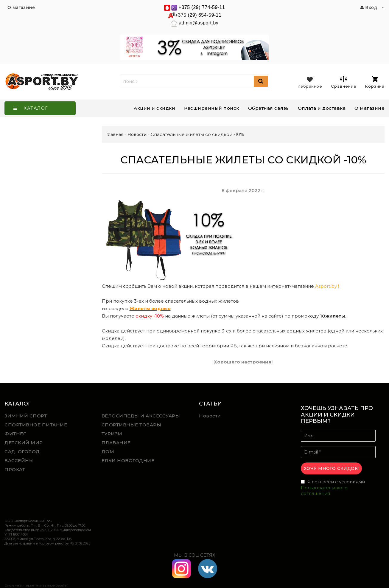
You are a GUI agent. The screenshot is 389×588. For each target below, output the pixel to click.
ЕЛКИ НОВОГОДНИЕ (128, 461)
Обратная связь (269, 108)
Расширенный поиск (212, 108)
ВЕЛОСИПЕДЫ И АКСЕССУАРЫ (141, 416)
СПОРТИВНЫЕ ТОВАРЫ (132, 425)
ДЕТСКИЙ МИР (24, 443)
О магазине (369, 108)
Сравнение (344, 82)
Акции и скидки (154, 108)
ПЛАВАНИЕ (116, 443)
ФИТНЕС (15, 434)
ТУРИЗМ (112, 434)
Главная (115, 134)
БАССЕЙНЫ (19, 461)
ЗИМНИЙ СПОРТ (26, 416)
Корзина (375, 82)
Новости (210, 416)
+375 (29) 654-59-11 (198, 15)
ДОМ (108, 452)
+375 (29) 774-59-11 (202, 7)
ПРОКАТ (15, 469)
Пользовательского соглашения (324, 491)
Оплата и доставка (322, 108)
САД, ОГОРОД (22, 452)
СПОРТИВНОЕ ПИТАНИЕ (36, 425)
